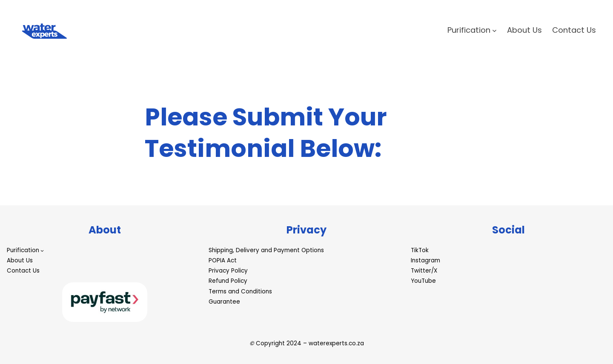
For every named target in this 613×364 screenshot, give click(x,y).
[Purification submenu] (494, 30)
